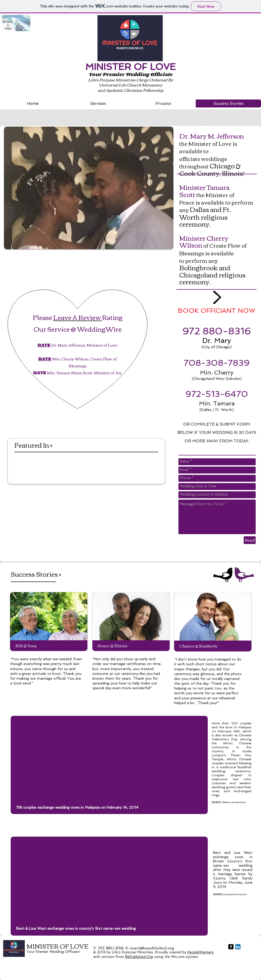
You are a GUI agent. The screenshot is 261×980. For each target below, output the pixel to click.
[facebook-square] (231, 947)
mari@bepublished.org (152, 948)
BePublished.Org (139, 957)
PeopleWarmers (201, 952)
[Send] (250, 540)
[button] (89, 188)
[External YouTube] (109, 763)
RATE (44, 345)
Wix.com (178, 957)
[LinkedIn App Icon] (238, 947)
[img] (23, 465)
